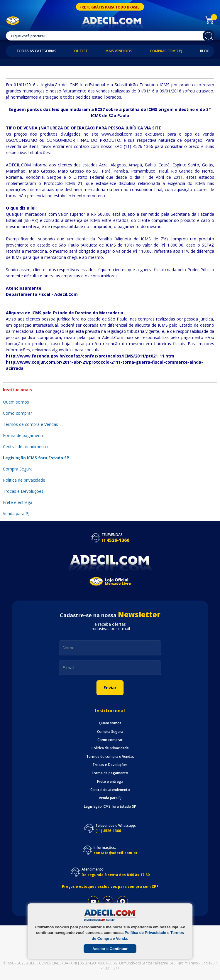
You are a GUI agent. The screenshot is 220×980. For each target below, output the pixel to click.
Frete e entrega (18, 502)
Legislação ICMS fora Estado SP (36, 458)
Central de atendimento (26, 447)
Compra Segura (18, 469)
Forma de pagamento (24, 435)
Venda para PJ (110, 798)
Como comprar (18, 413)
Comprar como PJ (166, 51)
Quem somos (16, 402)
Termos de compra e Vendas (31, 424)
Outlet (81, 51)
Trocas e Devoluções (23, 491)
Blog (205, 51)
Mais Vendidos (119, 51)
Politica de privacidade (25, 480)
